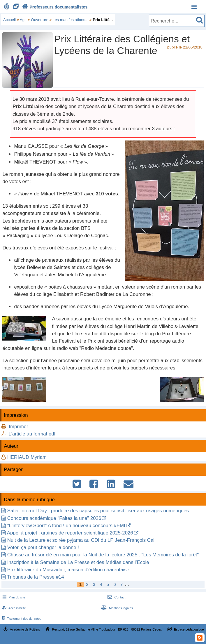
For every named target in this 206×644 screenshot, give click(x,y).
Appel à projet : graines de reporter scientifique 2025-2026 (70, 533)
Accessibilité (13, 608)
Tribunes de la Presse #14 (35, 577)
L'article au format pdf (32, 434)
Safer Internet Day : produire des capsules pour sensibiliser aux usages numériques (98, 511)
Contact (116, 597)
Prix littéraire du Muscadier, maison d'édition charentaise (68, 570)
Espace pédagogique (189, 629)
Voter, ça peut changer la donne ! (43, 547)
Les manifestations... (70, 20)
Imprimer (18, 427)
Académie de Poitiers (25, 629)
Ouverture (40, 20)
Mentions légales (116, 608)
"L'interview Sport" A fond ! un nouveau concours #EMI (66, 526)
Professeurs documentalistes (54, 7)
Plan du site (13, 597)
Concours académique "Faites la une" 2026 (54, 518)
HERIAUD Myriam (27, 457)
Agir (23, 20)
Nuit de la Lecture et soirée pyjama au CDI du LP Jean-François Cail (81, 540)
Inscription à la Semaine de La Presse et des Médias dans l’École (78, 562)
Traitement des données (21, 619)
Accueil (9, 20)
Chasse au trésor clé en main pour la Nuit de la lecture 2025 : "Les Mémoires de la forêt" (103, 555)
